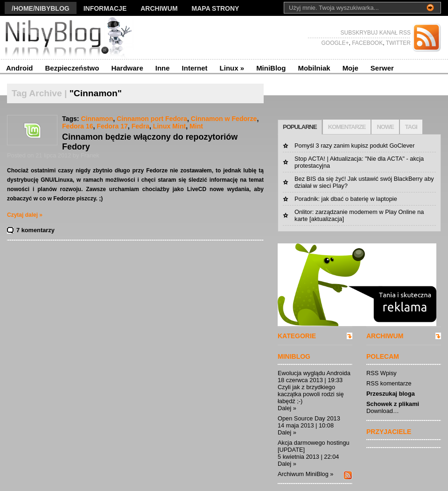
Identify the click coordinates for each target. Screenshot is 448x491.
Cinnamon (97, 119)
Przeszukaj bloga (391, 394)
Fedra (140, 126)
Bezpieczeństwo (72, 68)
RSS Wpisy (381, 373)
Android (20, 68)
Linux (232, 68)
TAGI (411, 127)
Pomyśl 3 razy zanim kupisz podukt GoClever (354, 146)
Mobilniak (314, 68)
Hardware (127, 68)
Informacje (105, 8)
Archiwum (159, 8)
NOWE (385, 127)
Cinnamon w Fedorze (224, 119)
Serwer (382, 68)
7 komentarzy (35, 230)
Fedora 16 (78, 126)
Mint (196, 126)
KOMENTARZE (347, 127)
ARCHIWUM (385, 336)
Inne (163, 68)
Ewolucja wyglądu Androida (314, 373)
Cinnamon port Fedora (152, 119)
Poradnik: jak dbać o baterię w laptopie (346, 199)
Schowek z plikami (393, 404)
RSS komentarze (389, 383)
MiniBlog (271, 68)
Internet (195, 68)
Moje (350, 68)
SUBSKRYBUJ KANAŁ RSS (376, 33)
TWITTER (398, 43)
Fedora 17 (112, 126)
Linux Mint (169, 126)
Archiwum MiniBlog (303, 474)
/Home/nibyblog (41, 8)
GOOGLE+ (335, 43)
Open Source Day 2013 (309, 418)
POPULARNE (300, 127)
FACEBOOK (367, 43)
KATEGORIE (297, 336)
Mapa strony (216, 8)
